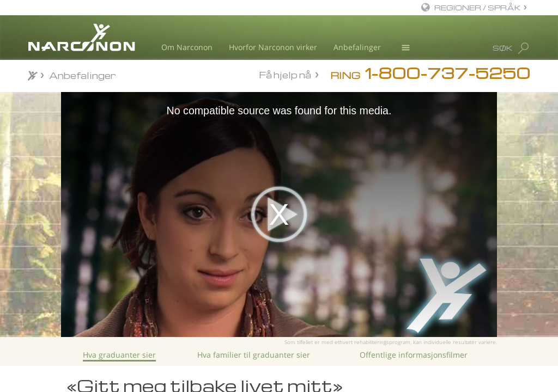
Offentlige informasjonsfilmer (414, 355)
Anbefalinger (357, 47)
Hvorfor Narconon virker (273, 47)
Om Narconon (187, 47)
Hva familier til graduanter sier (254, 355)
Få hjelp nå (285, 75)
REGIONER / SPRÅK (478, 7)
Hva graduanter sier (119, 355)
